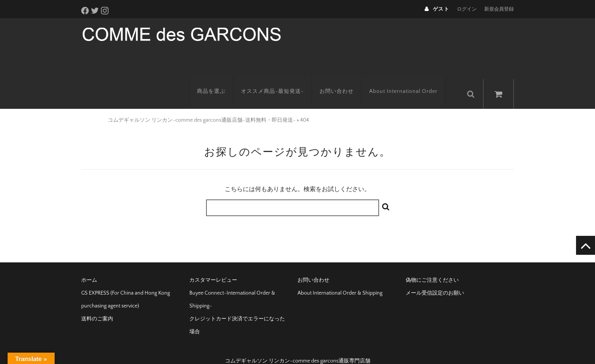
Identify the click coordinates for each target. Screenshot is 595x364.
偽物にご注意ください (432, 268)
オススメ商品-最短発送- (280, 82)
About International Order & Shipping (340, 281)
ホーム (89, 268)
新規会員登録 (499, 9)
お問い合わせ (344, 82)
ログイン (467, 9)
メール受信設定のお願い (435, 281)
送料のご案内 (97, 306)
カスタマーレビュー (213, 268)
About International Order (411, 82)
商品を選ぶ (219, 82)
